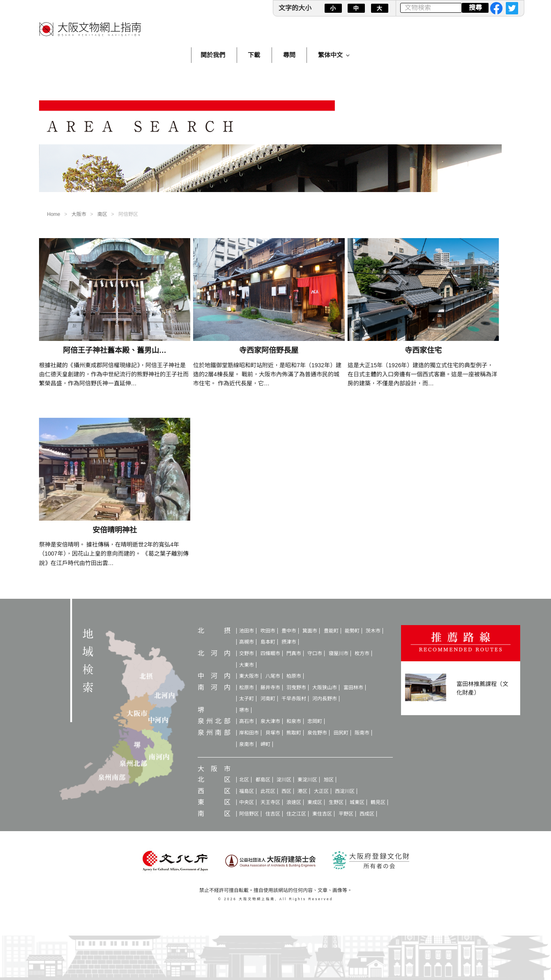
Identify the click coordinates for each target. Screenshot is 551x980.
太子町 (247, 699)
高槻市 (247, 642)
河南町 (268, 699)
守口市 (315, 653)
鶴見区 (378, 802)
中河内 (214, 676)
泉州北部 (214, 721)
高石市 (247, 721)
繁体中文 (334, 55)
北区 (214, 780)
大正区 (321, 791)
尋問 (289, 55)
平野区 (346, 814)
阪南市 (362, 733)
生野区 (336, 802)
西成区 (367, 814)
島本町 (268, 642)
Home (54, 214)
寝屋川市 (339, 653)
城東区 (357, 802)
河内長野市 (325, 699)
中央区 (247, 802)
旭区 (329, 780)
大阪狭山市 (325, 688)
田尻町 (341, 733)
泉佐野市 (317, 733)
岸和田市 (249, 733)
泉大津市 (270, 721)
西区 (214, 791)
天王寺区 (270, 802)
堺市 (244, 710)
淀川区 (284, 780)
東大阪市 (249, 676)
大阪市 (79, 214)
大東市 (247, 665)
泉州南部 (214, 733)
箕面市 (310, 631)
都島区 (263, 780)
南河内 (214, 687)
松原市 (247, 688)
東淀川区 (307, 780)
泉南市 (247, 744)
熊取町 (294, 733)
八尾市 (273, 676)
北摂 (214, 631)
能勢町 (352, 631)
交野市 (247, 653)
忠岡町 (315, 721)
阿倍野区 (249, 814)
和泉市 (294, 721)
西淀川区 (345, 791)
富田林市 (353, 688)
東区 (214, 802)
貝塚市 (273, 733)
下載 (254, 55)
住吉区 (273, 814)
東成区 (315, 802)
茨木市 (373, 631)
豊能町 (331, 631)
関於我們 (213, 55)
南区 (102, 214)
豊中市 (289, 631)
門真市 (294, 653)
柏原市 (294, 676)
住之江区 (296, 814)
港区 (302, 791)
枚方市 (362, 653)
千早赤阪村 (294, 699)
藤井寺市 (270, 688)
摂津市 (289, 642)
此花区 (268, 791)
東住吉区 (322, 814)
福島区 (247, 791)
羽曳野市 (296, 688)
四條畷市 (270, 653)
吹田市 (268, 631)
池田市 (247, 631)
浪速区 (294, 802)
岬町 (265, 744)
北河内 (214, 653)
